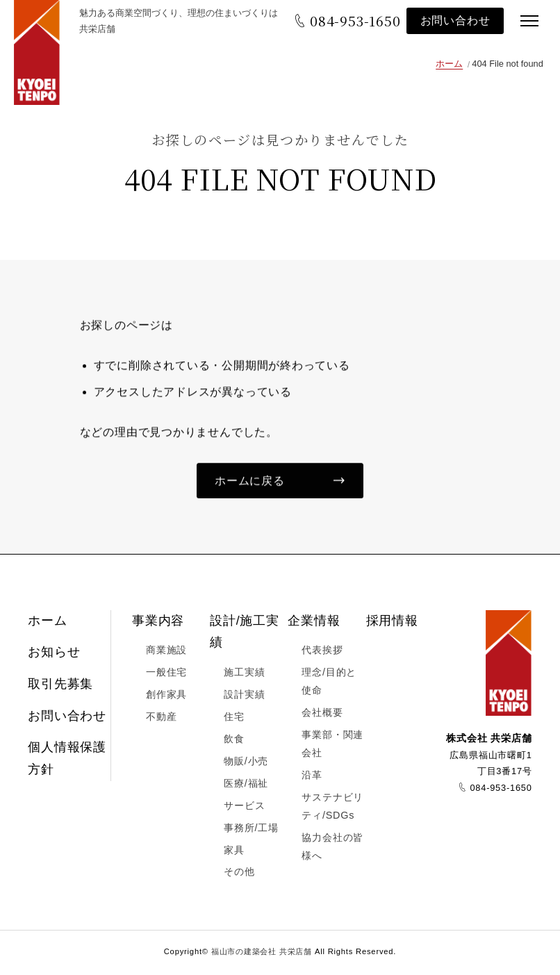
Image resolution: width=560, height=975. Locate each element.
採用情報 (392, 623)
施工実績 (244, 675)
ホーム (449, 64)
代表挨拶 (322, 653)
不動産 (161, 719)
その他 (239, 874)
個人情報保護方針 (67, 761)
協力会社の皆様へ (332, 849)
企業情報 (314, 623)
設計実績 (244, 697)
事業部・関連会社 (332, 746)
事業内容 (158, 623)
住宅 (234, 719)
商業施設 (166, 653)
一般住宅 (166, 675)
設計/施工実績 (245, 634)
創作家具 (166, 697)
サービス (244, 808)
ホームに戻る (250, 483)
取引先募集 (60, 687)
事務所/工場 (251, 830)
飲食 (234, 741)
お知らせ (54, 655)
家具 (234, 852)
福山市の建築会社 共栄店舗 (41, 56)
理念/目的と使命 (329, 684)
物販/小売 (246, 763)
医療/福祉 (246, 785)
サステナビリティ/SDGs (332, 808)
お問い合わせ (453, 21)
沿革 (312, 778)
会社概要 (322, 715)
